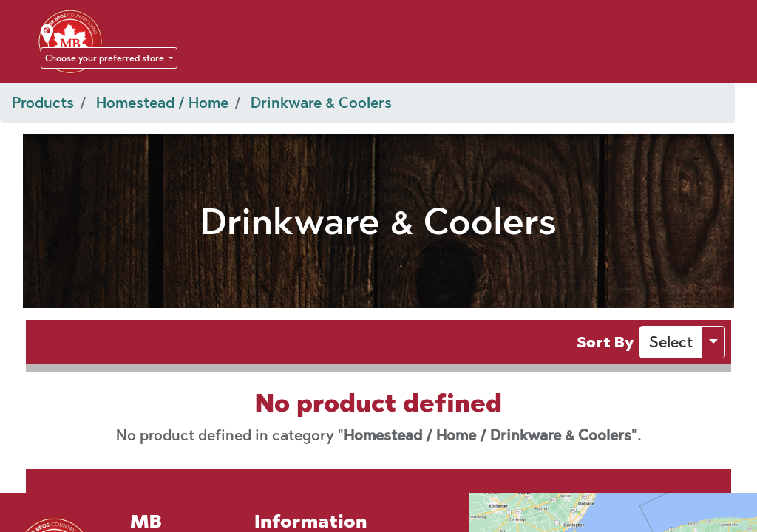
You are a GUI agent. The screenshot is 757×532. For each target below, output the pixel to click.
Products (43, 103)
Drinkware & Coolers (321, 103)
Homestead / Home (162, 103)
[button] (671, 342)
